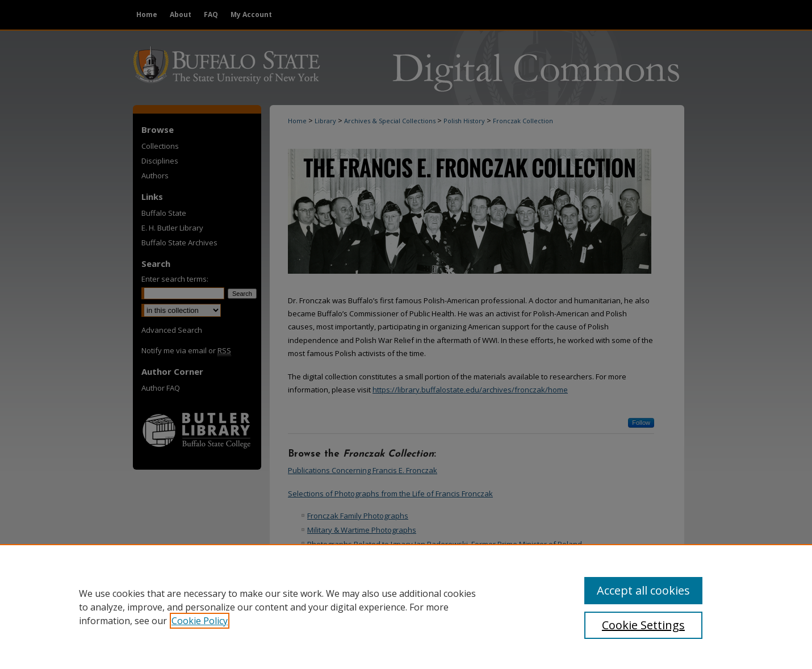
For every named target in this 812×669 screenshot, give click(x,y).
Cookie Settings (643, 625)
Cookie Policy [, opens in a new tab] (200, 621)
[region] (406, 607)
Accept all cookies (643, 590)
